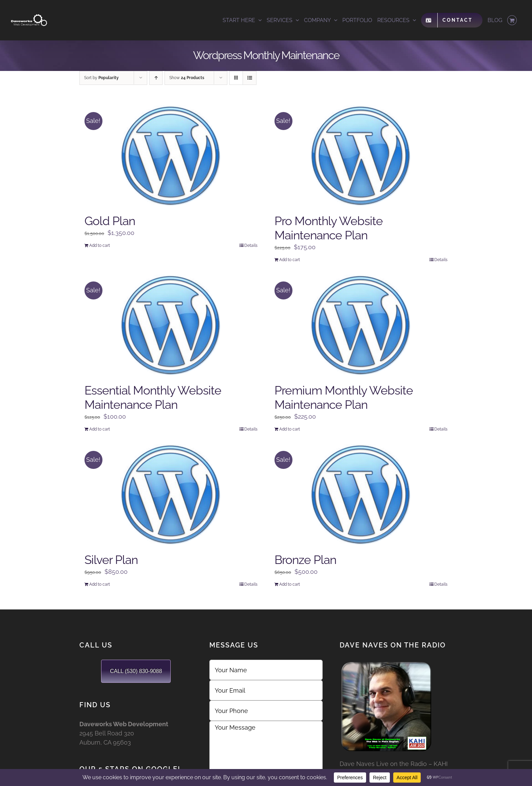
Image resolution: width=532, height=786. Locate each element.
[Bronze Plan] (361, 495)
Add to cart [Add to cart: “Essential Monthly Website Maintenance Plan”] (100, 429)
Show (187, 78)
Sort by (101, 78)
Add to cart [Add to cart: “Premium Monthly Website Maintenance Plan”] (290, 429)
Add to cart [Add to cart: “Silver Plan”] (100, 584)
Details (251, 245)
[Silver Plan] (171, 495)
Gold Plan (110, 221)
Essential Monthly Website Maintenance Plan (153, 397)
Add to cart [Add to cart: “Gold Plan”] (100, 245)
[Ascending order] (156, 78)
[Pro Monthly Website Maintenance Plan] (361, 156)
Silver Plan (111, 560)
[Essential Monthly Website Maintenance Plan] (171, 326)
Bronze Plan (305, 560)
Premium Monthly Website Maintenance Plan (344, 397)
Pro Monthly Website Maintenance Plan (329, 228)
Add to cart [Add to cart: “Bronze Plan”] (290, 584)
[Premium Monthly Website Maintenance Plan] (361, 326)
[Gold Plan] (171, 156)
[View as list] (250, 78)
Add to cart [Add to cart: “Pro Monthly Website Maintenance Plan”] (290, 260)
